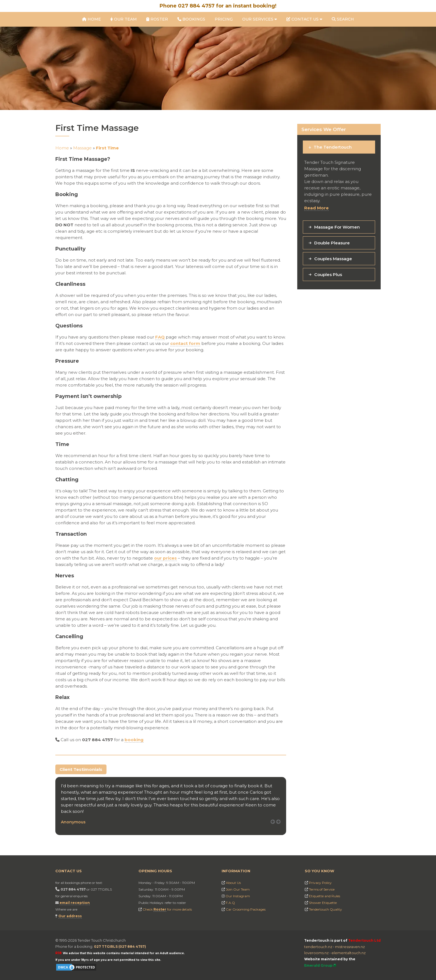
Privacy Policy (320, 883)
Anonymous (73, 822)
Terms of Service (322, 889)
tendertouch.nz (318, 947)
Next (280, 828)
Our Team (124, 19)
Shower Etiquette (323, 903)
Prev (275, 828)
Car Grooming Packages (246, 909)
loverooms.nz (316, 953)
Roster (157, 19)
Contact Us (304, 19)
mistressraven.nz (350, 947)
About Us (233, 883)
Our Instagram (238, 896)
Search (343, 19)
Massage (82, 148)
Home (91, 19)
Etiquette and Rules (324, 896)
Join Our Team (238, 889)
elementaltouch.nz (349, 953)
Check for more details (167, 909)
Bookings (191, 19)
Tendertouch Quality (325, 909)
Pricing (224, 19)
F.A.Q (230, 903)
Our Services (260, 19)
